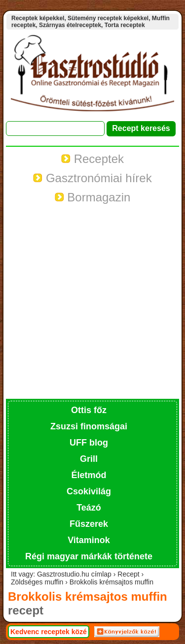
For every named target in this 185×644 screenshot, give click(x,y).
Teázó (89, 508)
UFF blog (89, 443)
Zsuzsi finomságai (89, 426)
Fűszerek (89, 524)
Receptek (92, 159)
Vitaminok (89, 540)
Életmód (89, 475)
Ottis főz (89, 410)
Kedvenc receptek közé (49, 632)
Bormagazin (93, 197)
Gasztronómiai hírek (92, 178)
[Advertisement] (92, 302)
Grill (89, 459)
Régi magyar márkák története (89, 556)
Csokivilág (89, 491)
